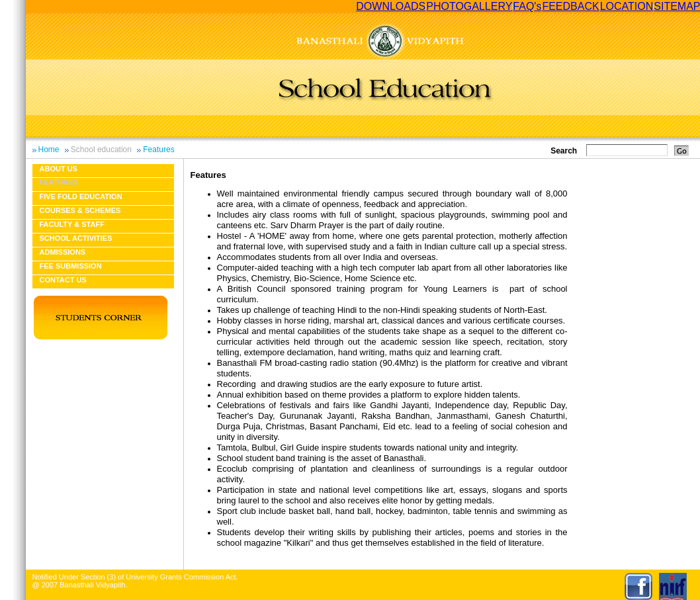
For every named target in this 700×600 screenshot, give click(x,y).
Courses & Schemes (80, 210)
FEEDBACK (570, 6)
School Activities (76, 238)
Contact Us (63, 280)
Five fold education (81, 196)
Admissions (63, 252)
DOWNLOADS (391, 6)
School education (101, 150)
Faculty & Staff (72, 224)
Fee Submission (71, 266)
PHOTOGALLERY (469, 6)
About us (59, 169)
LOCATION (627, 6)
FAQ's (527, 6)
